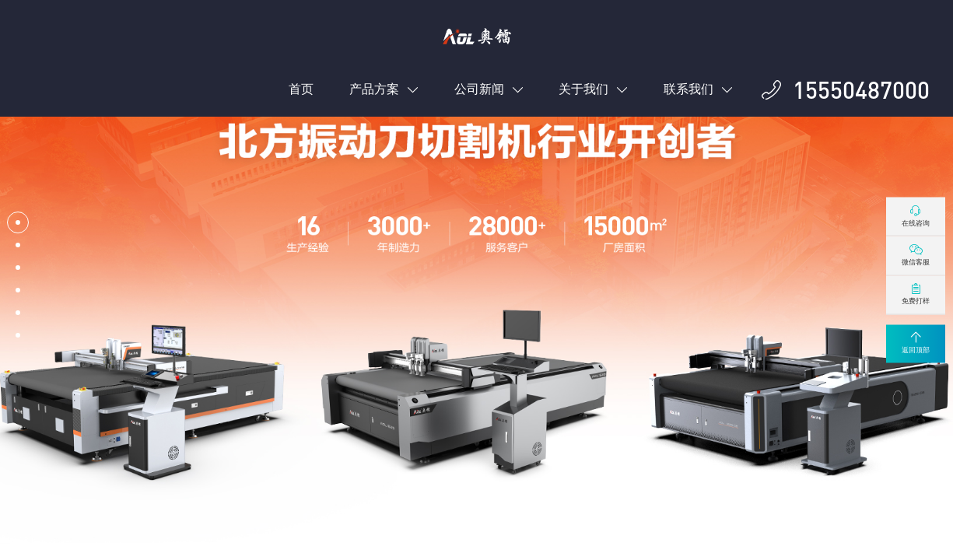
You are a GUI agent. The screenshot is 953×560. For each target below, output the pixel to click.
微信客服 (916, 254)
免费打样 (916, 294)
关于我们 (593, 89)
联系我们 (698, 89)
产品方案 (384, 89)
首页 (301, 89)
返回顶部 (916, 343)
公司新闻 (489, 89)
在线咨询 (916, 215)
